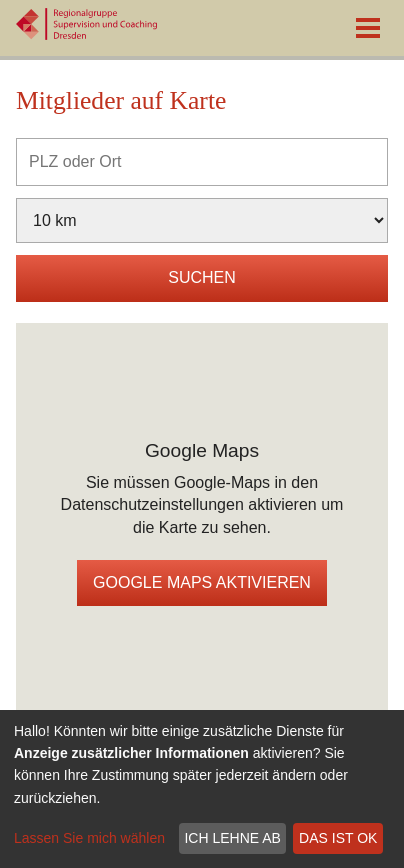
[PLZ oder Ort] (202, 162)
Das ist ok (338, 838)
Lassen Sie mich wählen (89, 838)
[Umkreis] (202, 220)
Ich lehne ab (232, 838)
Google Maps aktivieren (202, 582)
